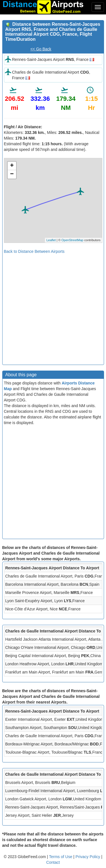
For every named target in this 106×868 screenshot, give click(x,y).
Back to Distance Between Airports (34, 251)
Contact (53, 862)
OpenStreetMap (72, 240)
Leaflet (51, 240)
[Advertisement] (53, 307)
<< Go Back (41, 49)
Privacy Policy (88, 857)
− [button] (12, 174)
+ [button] (12, 166)
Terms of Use (61, 857)
